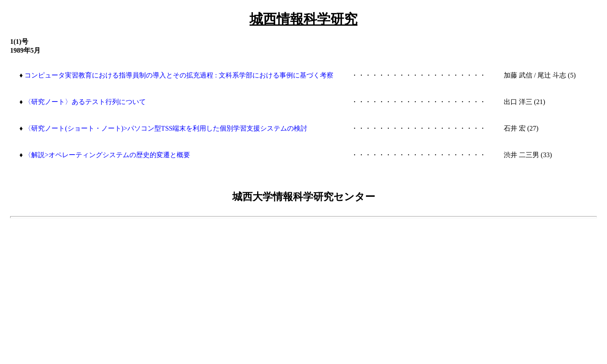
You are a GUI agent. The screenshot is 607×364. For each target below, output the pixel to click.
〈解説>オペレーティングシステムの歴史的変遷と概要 (107, 155)
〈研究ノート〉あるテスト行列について (85, 102)
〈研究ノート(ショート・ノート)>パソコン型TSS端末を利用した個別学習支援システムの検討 (166, 128)
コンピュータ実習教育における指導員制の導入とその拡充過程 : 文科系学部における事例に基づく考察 (179, 75)
